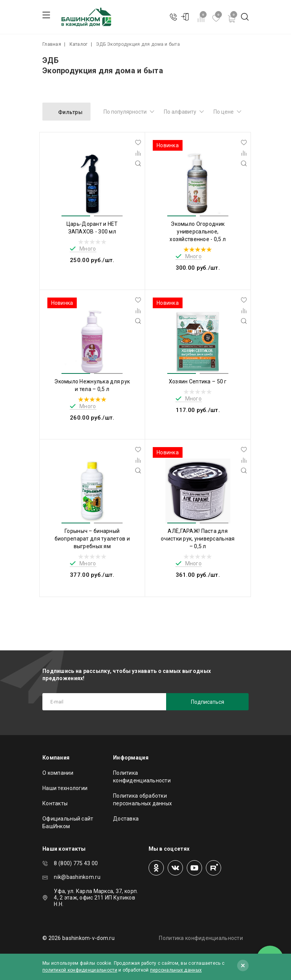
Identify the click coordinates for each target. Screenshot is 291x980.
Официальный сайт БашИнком (68, 822)
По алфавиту (180, 112)
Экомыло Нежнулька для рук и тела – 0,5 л (92, 385)
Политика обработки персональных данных (142, 800)
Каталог (79, 44)
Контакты (55, 803)
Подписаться (208, 702)
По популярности (125, 112)
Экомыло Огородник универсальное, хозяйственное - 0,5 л (198, 232)
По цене (224, 112)
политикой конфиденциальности (80, 970)
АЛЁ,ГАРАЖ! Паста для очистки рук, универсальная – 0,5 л (198, 539)
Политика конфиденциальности (142, 777)
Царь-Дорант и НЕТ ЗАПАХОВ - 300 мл (92, 228)
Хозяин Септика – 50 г (198, 381)
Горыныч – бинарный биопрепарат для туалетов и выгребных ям (92, 539)
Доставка (126, 819)
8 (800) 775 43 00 (76, 863)
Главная (52, 44)
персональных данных (176, 970)
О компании (58, 773)
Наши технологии (65, 788)
